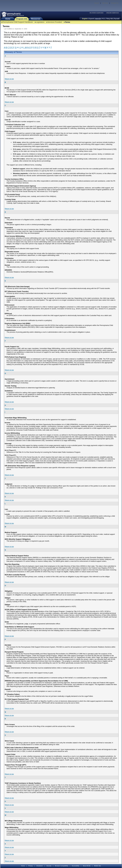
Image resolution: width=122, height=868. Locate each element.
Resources (36, 19)
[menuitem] (97, 13)
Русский (117, 19)
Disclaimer (40, 866)
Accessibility (75, 866)
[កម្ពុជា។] (98, 19)
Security (49, 866)
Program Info (22, 19)
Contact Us (115, 3)
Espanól (91, 19)
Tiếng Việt (109, 19)
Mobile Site (97, 866)
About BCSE (87, 866)
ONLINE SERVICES (113, 13)
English (85, 19)
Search (97, 3)
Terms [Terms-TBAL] (68, 22)
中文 (103, 19)
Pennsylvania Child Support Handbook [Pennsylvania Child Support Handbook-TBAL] (18, 22)
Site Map (105, 3)
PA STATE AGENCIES (96, 13)
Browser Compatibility (62, 866)
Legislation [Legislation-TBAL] (40, 22)
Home (8, 19)
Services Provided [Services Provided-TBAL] (55, 22)
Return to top (9, 79)
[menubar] (97, 13)
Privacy (31, 866)
